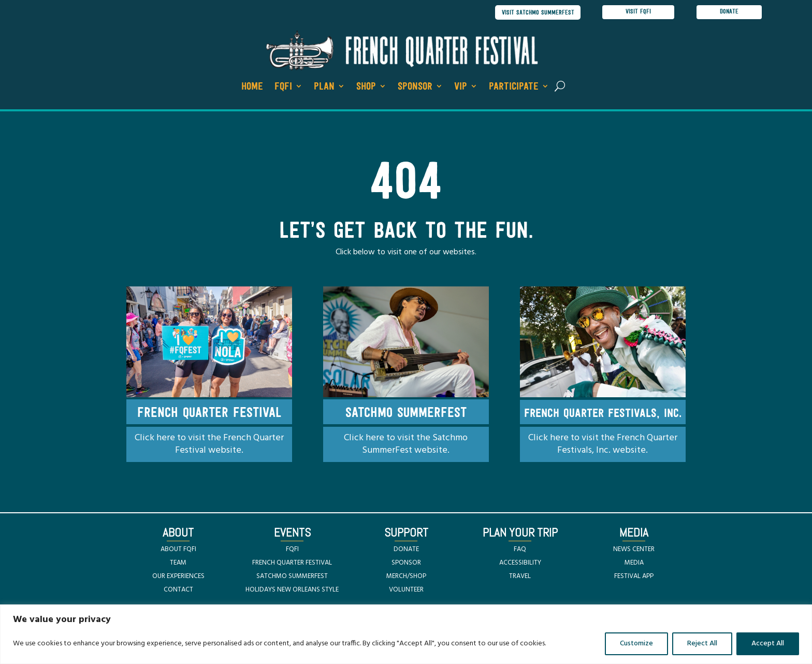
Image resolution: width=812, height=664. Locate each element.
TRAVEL (520, 577)
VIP (461, 88)
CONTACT (178, 590)
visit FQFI (638, 12)
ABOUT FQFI (178, 550)
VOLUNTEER (406, 590)
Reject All (702, 644)
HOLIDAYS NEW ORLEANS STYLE (292, 590)
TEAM (178, 563)
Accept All (768, 644)
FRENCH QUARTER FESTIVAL (292, 563)
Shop (366, 88)
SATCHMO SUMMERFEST (292, 577)
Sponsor (415, 88)
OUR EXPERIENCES (178, 577)
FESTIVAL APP (634, 577)
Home (252, 88)
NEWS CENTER (634, 550)
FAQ (520, 550)
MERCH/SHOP (406, 577)
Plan (324, 88)
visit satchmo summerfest (536, 13)
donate (729, 12)
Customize (636, 644)
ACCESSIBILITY (520, 563)
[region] (406, 634)
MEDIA (634, 563)
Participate (514, 88)
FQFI (283, 88)
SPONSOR (406, 563)
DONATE (406, 550)
